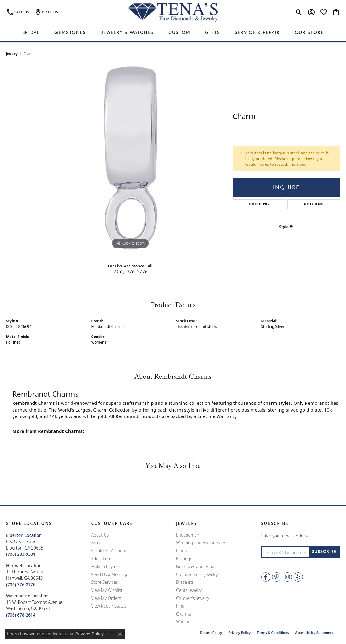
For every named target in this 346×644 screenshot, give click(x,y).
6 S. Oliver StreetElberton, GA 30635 (25, 545)
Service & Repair (257, 33)
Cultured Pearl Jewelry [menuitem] (197, 575)
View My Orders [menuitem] (106, 598)
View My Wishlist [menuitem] (107, 590)
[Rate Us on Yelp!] (298, 577)
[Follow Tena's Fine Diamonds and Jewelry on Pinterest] (277, 577)
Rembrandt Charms (108, 326)
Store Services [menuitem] (105, 583)
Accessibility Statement (314, 632)
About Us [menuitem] (100, 535)
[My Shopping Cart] (336, 12)
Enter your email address (285, 536)
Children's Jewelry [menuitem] (193, 598)
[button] (46, 523)
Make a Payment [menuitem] (107, 567)
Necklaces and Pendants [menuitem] (199, 567)
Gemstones (70, 33)
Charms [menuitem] (183, 614)
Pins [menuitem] (180, 606)
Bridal (31, 33)
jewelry (12, 54)
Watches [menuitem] (184, 622)
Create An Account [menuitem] (109, 551)
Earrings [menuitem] (184, 559)
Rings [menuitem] (181, 551)
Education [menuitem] (101, 559)
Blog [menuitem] (96, 543)
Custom (179, 33)
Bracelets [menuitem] (185, 583)
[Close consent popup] (120, 634)
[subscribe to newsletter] (324, 552)
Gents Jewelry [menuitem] (189, 590)
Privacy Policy (239, 632)
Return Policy (211, 632)
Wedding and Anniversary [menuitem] (201, 543)
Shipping (259, 204)
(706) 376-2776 (130, 272)
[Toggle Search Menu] (299, 12)
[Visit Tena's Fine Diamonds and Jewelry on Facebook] (266, 577)
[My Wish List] (324, 12)
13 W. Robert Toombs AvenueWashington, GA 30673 (34, 605)
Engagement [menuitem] (188, 535)
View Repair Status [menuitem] (109, 606)
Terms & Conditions (273, 632)
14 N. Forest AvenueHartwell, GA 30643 (25, 575)
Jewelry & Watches (127, 33)
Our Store (309, 33)
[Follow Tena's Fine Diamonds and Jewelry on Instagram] (287, 577)
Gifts (212, 33)
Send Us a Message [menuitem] (110, 575)
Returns (314, 204)
